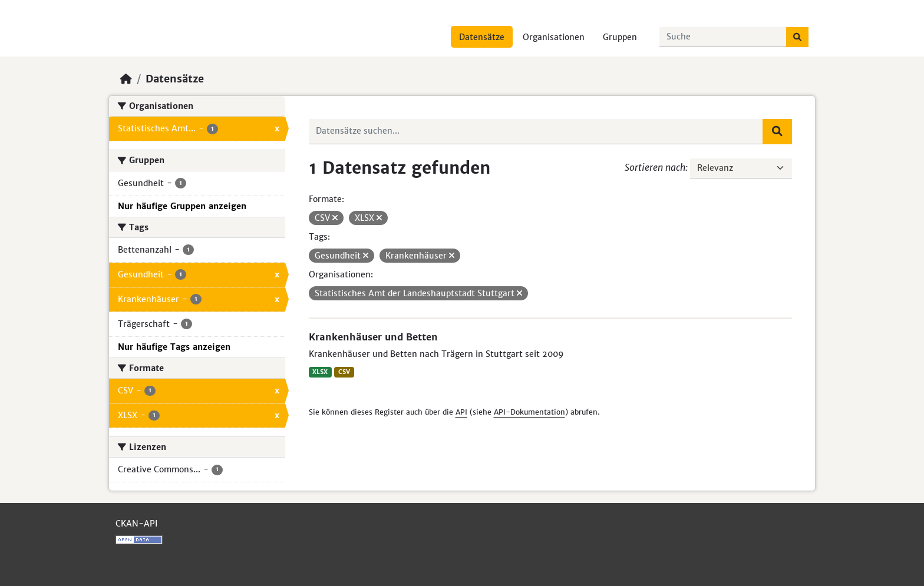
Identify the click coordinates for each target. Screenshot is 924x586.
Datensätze (482, 37)
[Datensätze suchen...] (723, 37)
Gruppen (620, 37)
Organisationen (554, 37)
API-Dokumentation (529, 412)
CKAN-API (136, 524)
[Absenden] (797, 37)
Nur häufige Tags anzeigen (174, 347)
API (461, 412)
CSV (344, 372)
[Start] (126, 79)
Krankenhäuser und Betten (373, 337)
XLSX (320, 372)
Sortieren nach (655, 167)
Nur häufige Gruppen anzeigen (182, 206)
